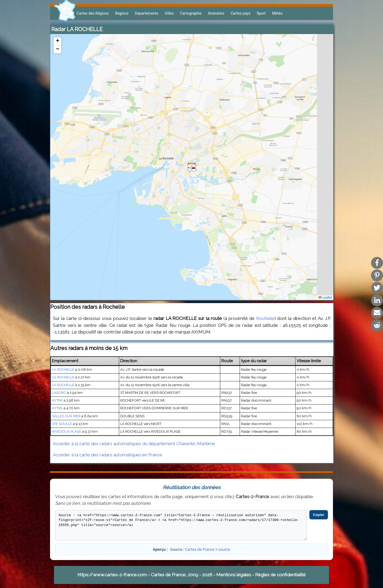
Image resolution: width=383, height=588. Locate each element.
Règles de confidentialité (280, 575)
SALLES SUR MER (66, 416)
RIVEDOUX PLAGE (67, 431)
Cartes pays (240, 13)
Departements (147, 13)
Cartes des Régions (93, 13)
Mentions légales (234, 575)
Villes (169, 13)
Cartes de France (200, 549)
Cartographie (191, 13)
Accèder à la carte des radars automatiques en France (108, 455)
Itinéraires (216, 13)
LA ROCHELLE (63, 370)
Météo (277, 13)
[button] (192, 167)
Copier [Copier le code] (319, 515)
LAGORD (59, 393)
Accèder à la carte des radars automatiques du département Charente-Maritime (134, 444)
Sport (261, 13)
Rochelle (265, 318)
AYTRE (57, 400)
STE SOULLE (62, 424)
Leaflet (325, 298)
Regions (122, 13)
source (224, 549)
